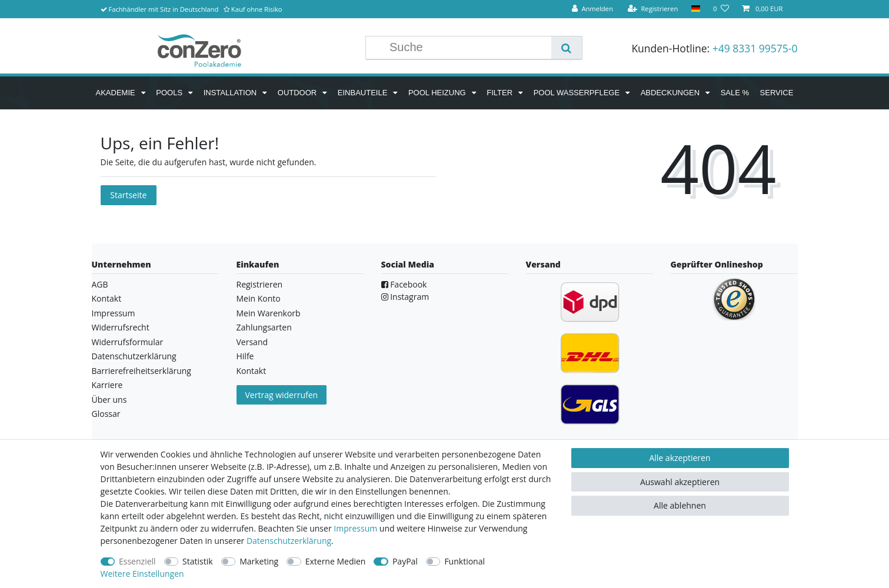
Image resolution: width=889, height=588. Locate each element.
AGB (100, 284)
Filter (500, 93)
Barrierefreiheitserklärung (141, 371)
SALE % (735, 93)
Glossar (106, 414)
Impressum (114, 313)
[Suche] (566, 48)
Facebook (404, 284)
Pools (170, 93)
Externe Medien (336, 561)
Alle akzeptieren (680, 458)
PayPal (405, 561)
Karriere (107, 385)
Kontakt (107, 298)
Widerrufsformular (128, 342)
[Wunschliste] (721, 9)
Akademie (117, 93)
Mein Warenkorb (269, 313)
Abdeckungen (671, 93)
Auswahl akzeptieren (680, 482)
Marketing (259, 561)
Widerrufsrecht (121, 327)
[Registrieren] (653, 9)
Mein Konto (259, 298)
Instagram (405, 297)
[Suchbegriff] (468, 48)
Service (777, 93)
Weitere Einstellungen (142, 574)
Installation (231, 93)
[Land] (695, 9)
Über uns (109, 400)
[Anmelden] (592, 9)
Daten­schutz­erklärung (289, 541)
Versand (252, 342)
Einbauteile (364, 93)
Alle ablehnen (680, 505)
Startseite (128, 195)
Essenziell (137, 561)
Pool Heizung (438, 93)
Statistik (198, 561)
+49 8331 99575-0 (755, 48)
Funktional (465, 561)
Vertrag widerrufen (282, 395)
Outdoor (298, 93)
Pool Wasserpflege (578, 93)
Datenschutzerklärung (134, 356)
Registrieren (260, 284)
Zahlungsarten (264, 327)
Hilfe (245, 356)
